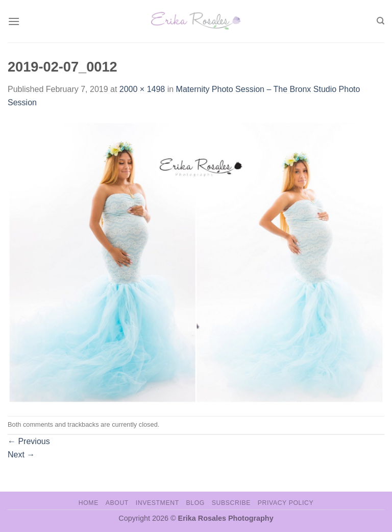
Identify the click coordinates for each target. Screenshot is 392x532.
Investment (157, 503)
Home (89, 503)
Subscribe (231, 503)
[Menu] (14, 21)
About (117, 503)
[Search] (381, 21)
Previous (29, 441)
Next (21, 455)
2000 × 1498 (142, 89)
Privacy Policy (286, 503)
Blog (195, 503)
